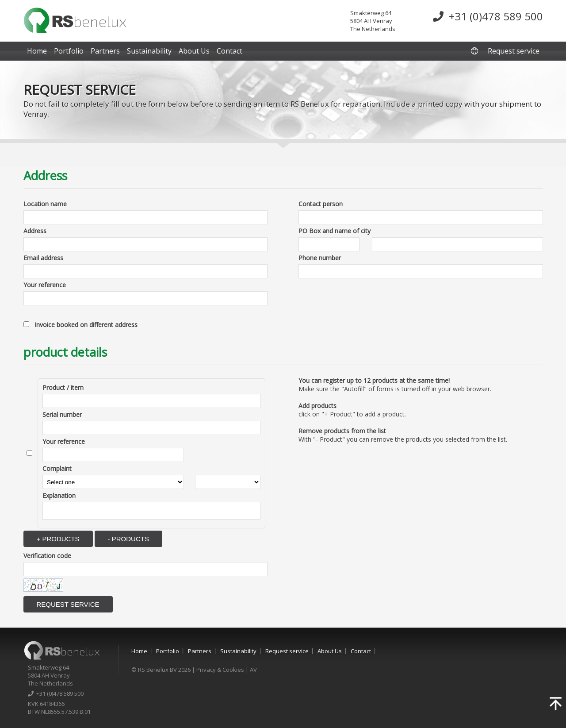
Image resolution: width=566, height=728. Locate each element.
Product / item (63, 387)
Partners (105, 51)
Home (37, 51)
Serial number (62, 414)
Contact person (321, 204)
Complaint (57, 468)
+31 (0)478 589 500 (488, 16)
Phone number (320, 258)
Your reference (45, 285)
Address (35, 231)
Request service (514, 51)
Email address (43, 258)
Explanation (59, 495)
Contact (229, 51)
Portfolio (69, 51)
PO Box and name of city (335, 231)
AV (253, 670)
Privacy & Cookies (220, 670)
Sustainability (149, 51)
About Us (194, 51)
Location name (45, 204)
